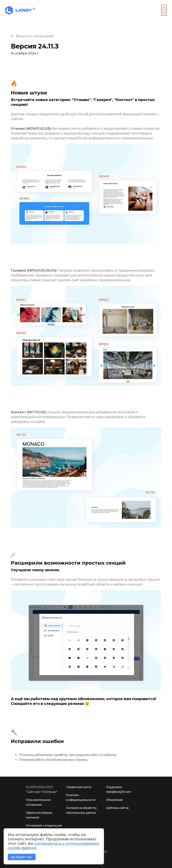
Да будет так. (22, 857)
